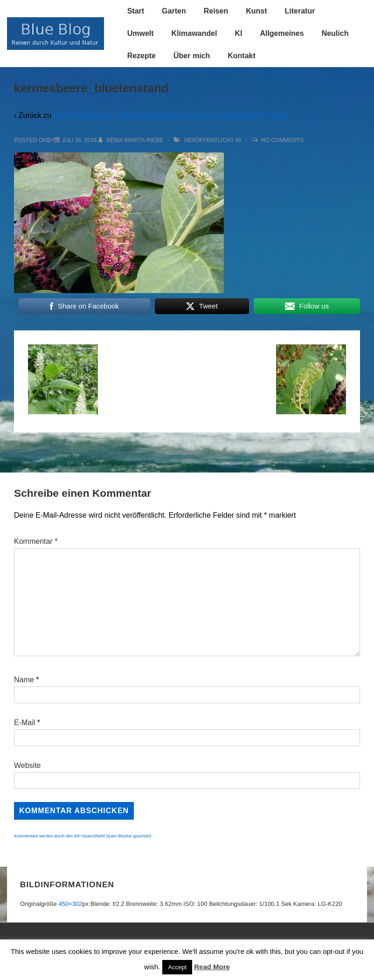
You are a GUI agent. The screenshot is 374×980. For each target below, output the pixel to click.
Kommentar (36, 541)
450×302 (70, 904)
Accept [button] (177, 967)
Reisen (216, 11)
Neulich (335, 33)
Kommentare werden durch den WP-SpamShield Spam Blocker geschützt (83, 836)
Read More (212, 967)
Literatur (300, 11)
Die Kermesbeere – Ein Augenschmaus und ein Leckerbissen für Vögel (170, 115)
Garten (174, 11)
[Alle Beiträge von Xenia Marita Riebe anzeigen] (132, 140)
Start (136, 11)
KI (238, 33)
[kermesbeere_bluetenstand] (80, 140)
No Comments (282, 140)
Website (28, 765)
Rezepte (142, 56)
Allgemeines (282, 33)
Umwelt (141, 33)
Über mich (192, 56)
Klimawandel (194, 33)
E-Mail (24, 723)
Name (24, 680)
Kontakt (242, 56)
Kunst (256, 11)
